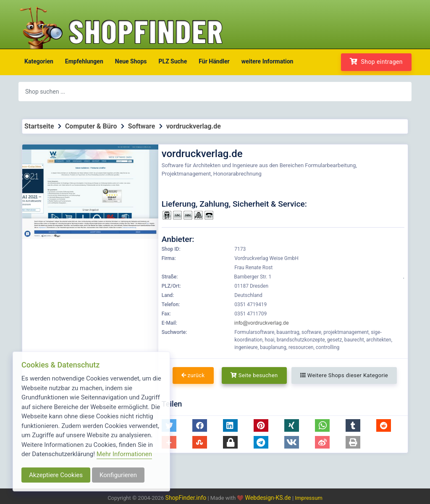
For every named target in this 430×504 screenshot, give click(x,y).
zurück (193, 375)
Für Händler (214, 61)
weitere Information (267, 61)
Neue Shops (131, 61)
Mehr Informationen (124, 454)
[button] (200, 425)
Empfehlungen (84, 61)
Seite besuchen (254, 375)
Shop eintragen (376, 62)
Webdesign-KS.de (269, 498)
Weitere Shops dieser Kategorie (344, 375)
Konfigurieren (118, 475)
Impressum (308, 498)
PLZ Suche (173, 61)
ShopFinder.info (186, 498)
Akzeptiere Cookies (56, 475)
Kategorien (39, 61)
